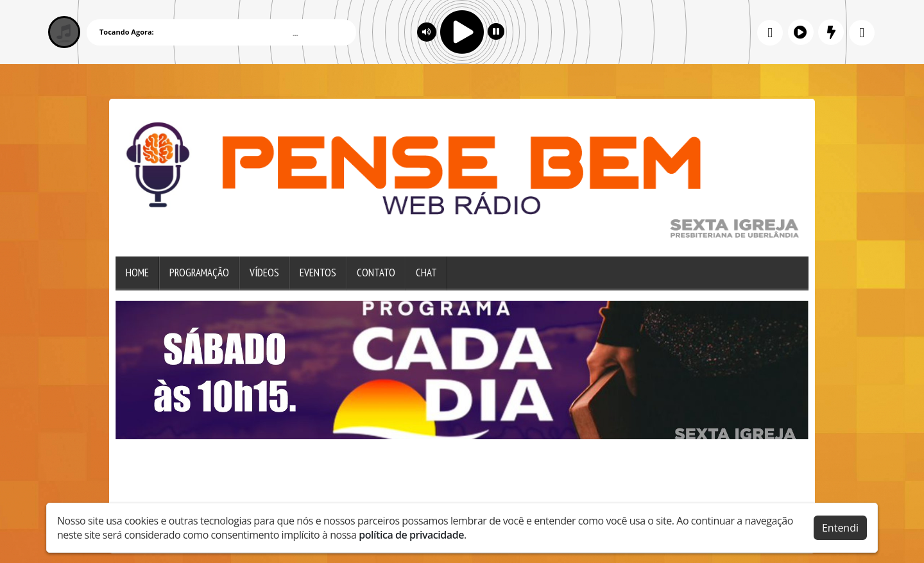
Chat (426, 273)
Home (137, 273)
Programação (199, 273)
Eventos (318, 273)
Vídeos (264, 273)
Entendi (840, 528)
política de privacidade (411, 535)
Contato (376, 273)
